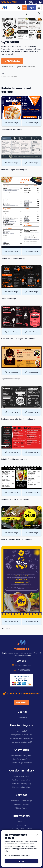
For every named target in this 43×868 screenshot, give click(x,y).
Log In (31, 8)
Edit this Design (31, 123)
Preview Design (11, 123)
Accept (21, 861)
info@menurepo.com (21, 665)
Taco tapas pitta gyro (10, 76)
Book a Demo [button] (21, 702)
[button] (19, 8)
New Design (24, 8)
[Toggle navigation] (39, 8)
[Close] (37, 835)
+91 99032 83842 (22, 670)
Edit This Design (12, 61)
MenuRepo (21, 649)
